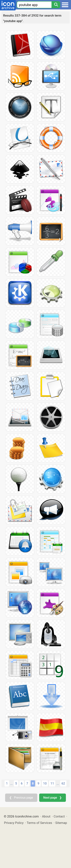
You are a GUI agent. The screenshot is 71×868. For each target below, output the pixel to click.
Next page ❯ (53, 798)
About (46, 816)
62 (63, 783)
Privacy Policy (14, 823)
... (11, 784)
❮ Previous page (21, 798)
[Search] (56, 5)
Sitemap (61, 823)
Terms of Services (39, 823)
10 (45, 783)
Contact (59, 816)
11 (52, 783)
